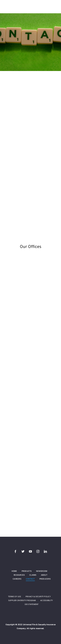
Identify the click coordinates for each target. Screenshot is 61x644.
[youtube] (31, 551)
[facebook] (16, 551)
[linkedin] (46, 551)
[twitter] (23, 551)
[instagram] (38, 551)
